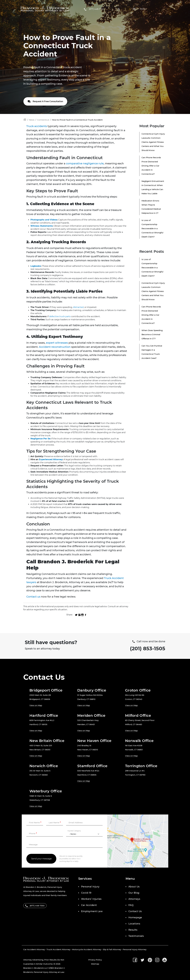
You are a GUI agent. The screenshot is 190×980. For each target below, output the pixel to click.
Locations (134, 924)
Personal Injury (90, 887)
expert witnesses (57, 343)
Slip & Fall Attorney (112, 949)
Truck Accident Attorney (58, 949)
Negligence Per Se (40, 439)
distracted (78, 307)
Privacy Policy (95, 960)
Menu (143, 9)
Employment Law (92, 911)
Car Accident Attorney (34, 949)
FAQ (131, 905)
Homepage (135, 917)
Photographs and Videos (44, 220)
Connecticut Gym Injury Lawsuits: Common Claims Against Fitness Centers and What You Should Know (153, 142)
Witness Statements (42, 226)
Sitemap (95, 964)
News (32, 120)
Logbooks (36, 266)
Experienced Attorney (51, 459)
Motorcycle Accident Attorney (87, 949)
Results (133, 930)
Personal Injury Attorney (135, 949)
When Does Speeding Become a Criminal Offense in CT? (152, 334)
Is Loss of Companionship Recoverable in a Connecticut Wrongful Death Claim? (152, 228)
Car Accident (89, 905)
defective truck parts (60, 316)
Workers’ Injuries (91, 899)
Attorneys (134, 899)
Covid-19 (86, 893)
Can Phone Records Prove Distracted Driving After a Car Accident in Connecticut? (151, 166)
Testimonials (136, 936)
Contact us (33, 597)
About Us (134, 887)
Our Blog (134, 893)
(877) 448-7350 (96, 9)
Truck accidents (37, 126)
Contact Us (135, 911)
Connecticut (43, 120)
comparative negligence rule (85, 163)
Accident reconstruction (55, 347)
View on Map (36, 705)
